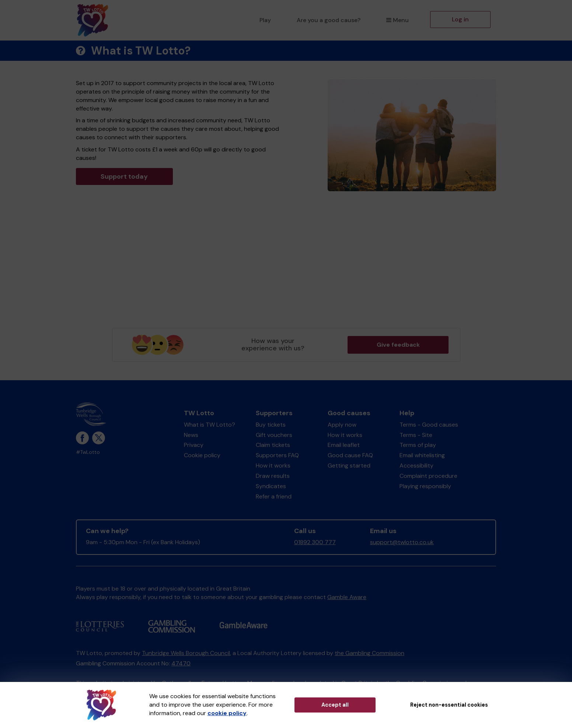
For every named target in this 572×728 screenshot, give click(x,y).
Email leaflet (344, 445)
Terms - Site (416, 435)
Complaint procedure (428, 476)
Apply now (342, 425)
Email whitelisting (422, 455)
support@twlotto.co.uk (402, 542)
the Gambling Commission (369, 653)
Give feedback (398, 345)
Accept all (335, 705)
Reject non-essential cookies (449, 705)
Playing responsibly (425, 486)
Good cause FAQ (350, 455)
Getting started (349, 465)
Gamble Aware (347, 597)
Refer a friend (274, 496)
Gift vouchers (274, 435)
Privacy (194, 445)
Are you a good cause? (329, 20)
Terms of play (418, 445)
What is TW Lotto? (210, 425)
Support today (124, 176)
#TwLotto (88, 452)
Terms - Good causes (429, 425)
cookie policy (227, 713)
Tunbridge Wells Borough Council (186, 653)
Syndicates (271, 486)
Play (265, 20)
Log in (460, 19)
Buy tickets (271, 425)
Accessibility (416, 465)
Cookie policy (202, 455)
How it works (273, 465)
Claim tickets (273, 445)
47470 (181, 663)
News (191, 435)
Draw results (273, 476)
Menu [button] (397, 20)
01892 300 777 (315, 542)
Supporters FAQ (277, 455)
